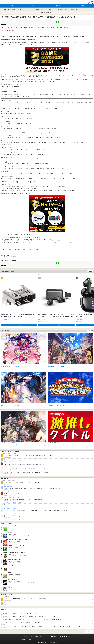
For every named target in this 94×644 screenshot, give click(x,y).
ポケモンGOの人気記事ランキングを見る (9, 514)
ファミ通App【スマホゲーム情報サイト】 (10, 9)
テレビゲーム (39, 275)
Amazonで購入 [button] (19, 325)
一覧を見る (90, 271)
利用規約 (32, 636)
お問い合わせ (26, 636)
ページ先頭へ (90, 632)
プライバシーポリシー (45, 636)
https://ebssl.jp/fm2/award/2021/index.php (11, 86)
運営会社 (37, 636)
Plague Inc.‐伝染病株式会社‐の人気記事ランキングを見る (12, 503)
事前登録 (43, 12)
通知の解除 (54, 636)
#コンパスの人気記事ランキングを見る (9, 486)
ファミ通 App (6, 2)
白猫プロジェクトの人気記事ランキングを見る (10, 497)
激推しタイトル (50, 12)
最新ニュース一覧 (24, 9)
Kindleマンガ (20, 275)
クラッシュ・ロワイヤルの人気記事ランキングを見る (11, 519)
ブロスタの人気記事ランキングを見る (9, 508)
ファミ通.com (60, 636)
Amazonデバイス (29, 275)
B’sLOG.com (67, 636)
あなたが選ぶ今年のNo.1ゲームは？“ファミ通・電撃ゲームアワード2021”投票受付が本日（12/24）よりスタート (53, 9)
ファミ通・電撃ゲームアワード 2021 (9, 257)
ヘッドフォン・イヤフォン (8, 275)
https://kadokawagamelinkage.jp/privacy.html (42, 243)
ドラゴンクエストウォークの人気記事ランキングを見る (12, 492)
